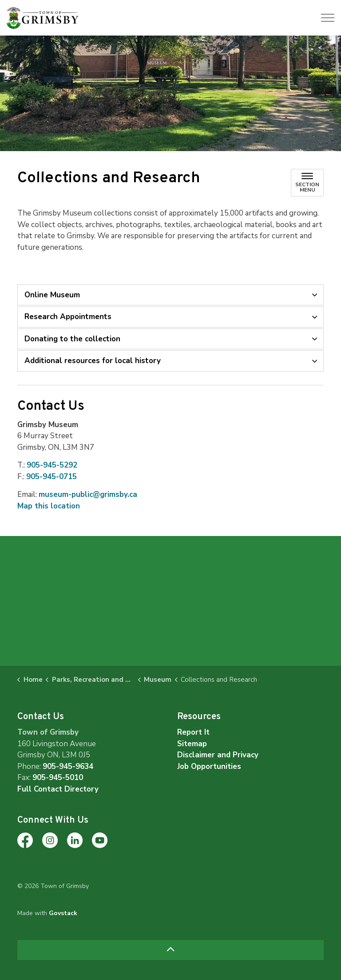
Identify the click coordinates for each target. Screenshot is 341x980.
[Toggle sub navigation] (307, 183)
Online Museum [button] (52, 295)
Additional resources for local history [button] (93, 361)
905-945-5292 (52, 465)
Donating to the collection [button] (72, 339)
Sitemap (192, 744)
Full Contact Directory (58, 789)
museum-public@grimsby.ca (88, 494)
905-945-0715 (52, 477)
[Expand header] (328, 18)
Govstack (63, 913)
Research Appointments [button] (68, 317)
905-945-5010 (58, 778)
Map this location (49, 506)
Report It (193, 732)
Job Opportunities (209, 766)
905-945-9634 (68, 766)
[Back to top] (170, 950)
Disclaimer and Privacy (218, 755)
